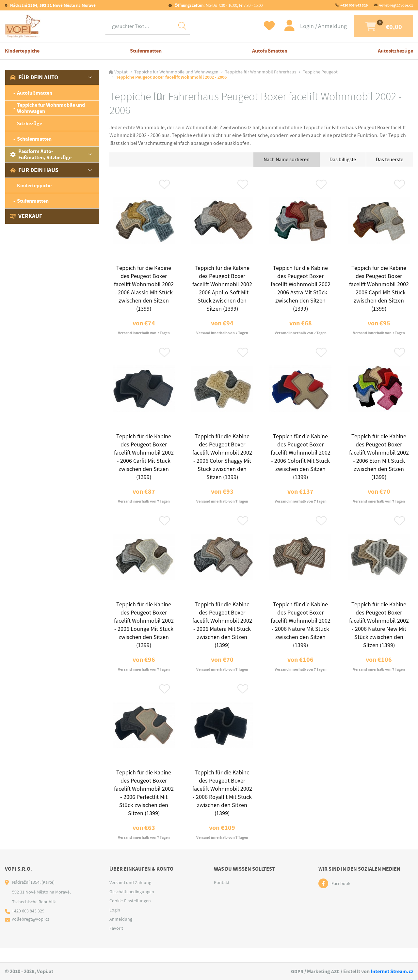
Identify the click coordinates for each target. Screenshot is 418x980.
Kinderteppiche (22, 51)
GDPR (297, 971)
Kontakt (222, 896)
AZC (335, 971)
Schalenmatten (34, 139)
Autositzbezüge (395, 51)
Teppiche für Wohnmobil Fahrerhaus (261, 72)
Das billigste (343, 160)
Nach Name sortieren (287, 160)
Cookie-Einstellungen (130, 915)
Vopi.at (121, 72)
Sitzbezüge (30, 124)
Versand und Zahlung (130, 896)
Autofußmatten (270, 51)
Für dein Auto (34, 77)
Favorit (116, 942)
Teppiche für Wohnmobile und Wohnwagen (51, 108)
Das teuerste (390, 160)
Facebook (341, 897)
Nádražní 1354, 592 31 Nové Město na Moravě (52, 5)
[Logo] (23, 26)
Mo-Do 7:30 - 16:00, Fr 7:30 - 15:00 (218, 5)
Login (297, 26)
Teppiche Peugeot (320, 72)
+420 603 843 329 (354, 5)
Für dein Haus (34, 170)
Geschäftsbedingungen (132, 906)
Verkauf (26, 216)
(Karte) (48, 896)
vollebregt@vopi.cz (396, 5)
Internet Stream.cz (392, 971)
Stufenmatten (146, 51)
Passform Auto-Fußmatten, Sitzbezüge (41, 154)
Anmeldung (322, 26)
